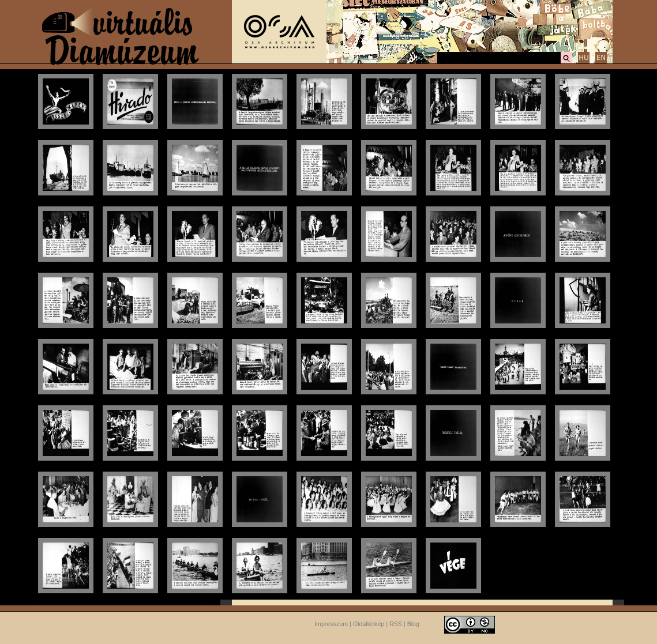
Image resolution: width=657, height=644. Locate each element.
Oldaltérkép (369, 624)
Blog (413, 624)
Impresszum (331, 624)
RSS (396, 624)
